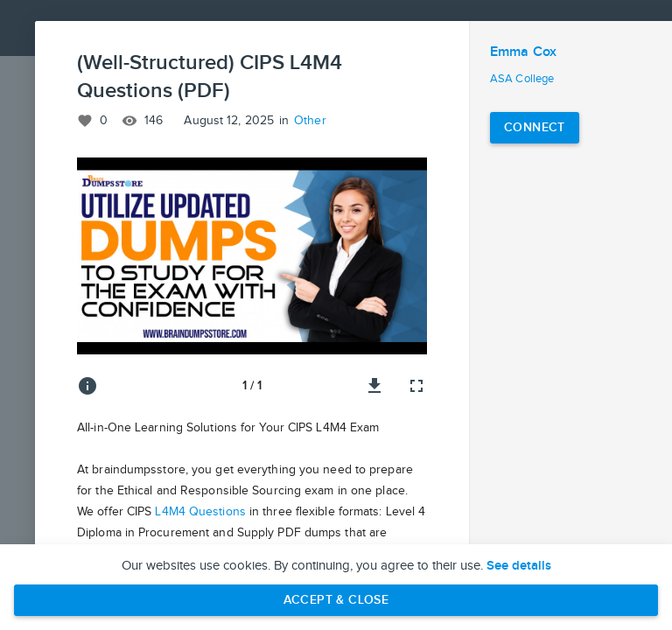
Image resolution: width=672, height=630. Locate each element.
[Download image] (374, 386)
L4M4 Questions (200, 512)
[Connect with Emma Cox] (535, 128)
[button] (252, 256)
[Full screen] (416, 386)
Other (310, 121)
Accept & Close (336, 600)
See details (519, 566)
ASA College (522, 79)
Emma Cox (523, 52)
